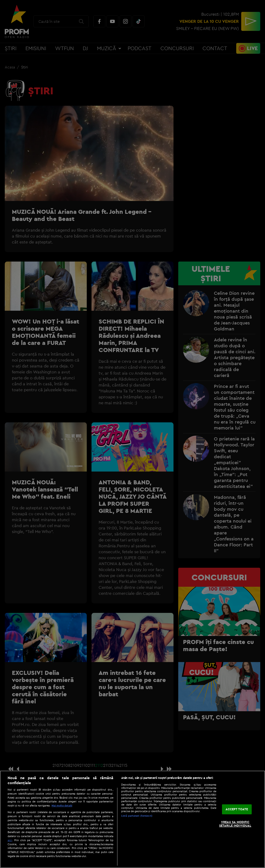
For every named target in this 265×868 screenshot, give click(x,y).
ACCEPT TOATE (237, 809)
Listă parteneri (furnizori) (137, 816)
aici (10, 840)
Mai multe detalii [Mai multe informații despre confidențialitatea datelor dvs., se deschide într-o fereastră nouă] (62, 806)
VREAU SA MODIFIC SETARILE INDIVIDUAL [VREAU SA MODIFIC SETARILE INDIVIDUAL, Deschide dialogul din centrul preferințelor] (235, 824)
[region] (132, 819)
